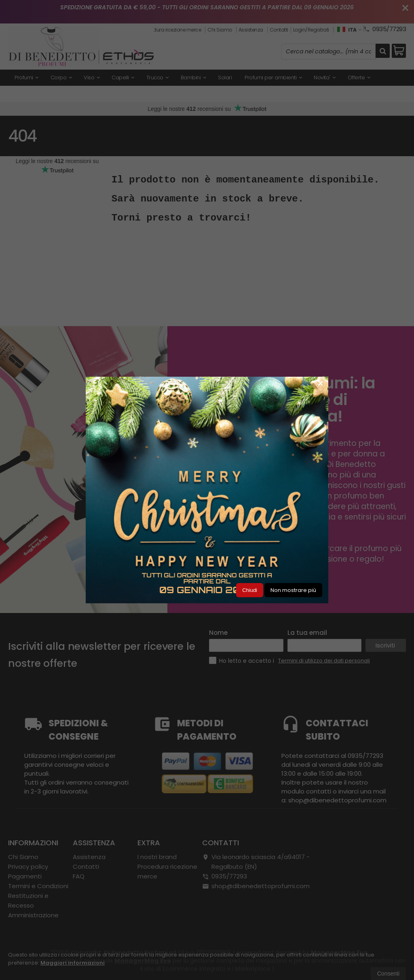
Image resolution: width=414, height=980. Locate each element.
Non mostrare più (293, 590)
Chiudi (250, 590)
